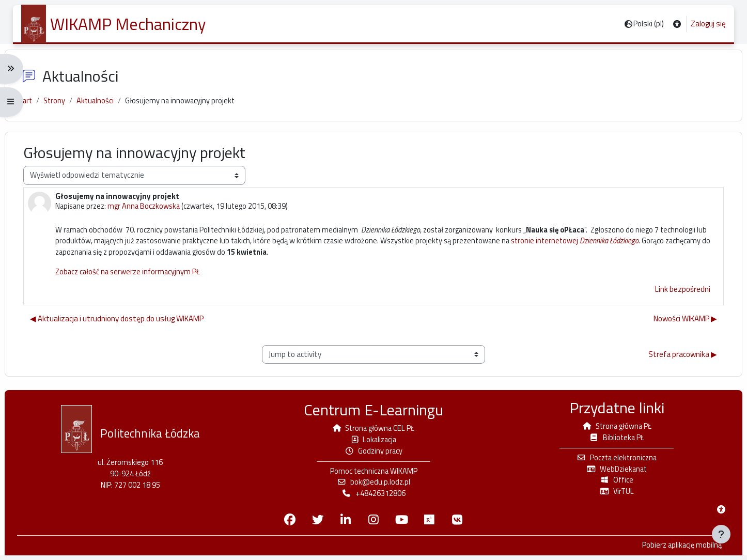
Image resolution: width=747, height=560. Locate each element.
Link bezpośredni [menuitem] (674, 296)
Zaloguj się (708, 24)
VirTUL (611, 496)
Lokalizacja (374, 442)
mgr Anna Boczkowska (155, 212)
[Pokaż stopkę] (721, 534)
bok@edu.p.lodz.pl (374, 486)
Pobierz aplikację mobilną (672, 550)
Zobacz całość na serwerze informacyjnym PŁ (138, 279)
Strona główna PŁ (611, 429)
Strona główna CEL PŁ (374, 431)
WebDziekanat (611, 472)
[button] (677, 24)
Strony (65, 106)
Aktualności (107, 106)
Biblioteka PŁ (611, 440)
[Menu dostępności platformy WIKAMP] (721, 509)
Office (611, 484)
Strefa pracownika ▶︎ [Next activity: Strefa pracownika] (674, 361)
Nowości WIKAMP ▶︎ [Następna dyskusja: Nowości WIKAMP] (677, 326)
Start (33, 106)
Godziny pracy (374, 454)
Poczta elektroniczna (611, 461)
